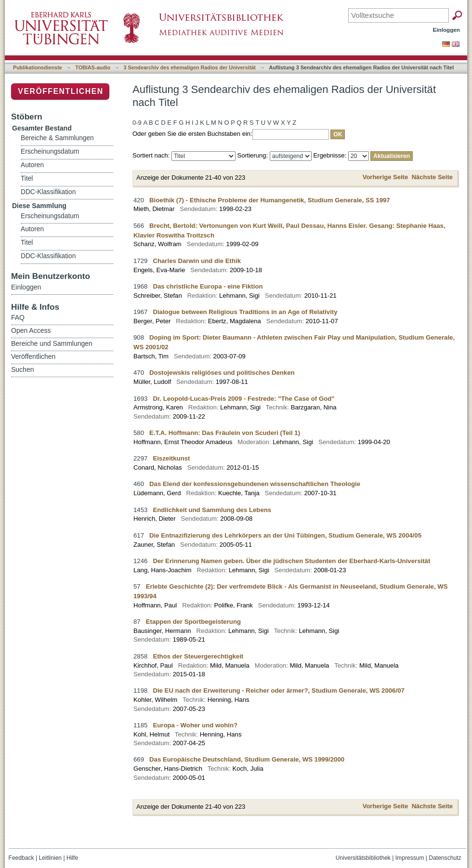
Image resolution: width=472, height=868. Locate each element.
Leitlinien (50, 858)
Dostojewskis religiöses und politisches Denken (222, 373)
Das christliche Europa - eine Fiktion (208, 286)
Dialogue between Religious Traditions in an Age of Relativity (245, 312)
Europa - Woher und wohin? (195, 725)
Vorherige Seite (385, 177)
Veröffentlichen (60, 91)
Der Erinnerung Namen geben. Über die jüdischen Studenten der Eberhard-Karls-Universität (291, 561)
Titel (27, 178)
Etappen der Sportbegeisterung (193, 622)
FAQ (18, 317)
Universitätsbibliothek (363, 858)
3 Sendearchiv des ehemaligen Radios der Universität (190, 67)
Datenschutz (445, 858)
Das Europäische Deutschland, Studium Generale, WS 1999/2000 (247, 759)
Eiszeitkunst (171, 458)
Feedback (21, 858)
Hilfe (72, 858)
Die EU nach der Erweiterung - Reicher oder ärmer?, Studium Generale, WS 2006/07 (278, 690)
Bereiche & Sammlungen (57, 138)
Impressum (410, 858)
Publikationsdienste (38, 67)
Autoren (32, 165)
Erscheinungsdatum (50, 151)
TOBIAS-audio (93, 67)
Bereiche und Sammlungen (52, 343)
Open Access (31, 330)
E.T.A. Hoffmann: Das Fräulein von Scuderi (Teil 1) (225, 433)
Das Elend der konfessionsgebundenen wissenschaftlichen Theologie (255, 484)
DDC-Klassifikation (48, 192)
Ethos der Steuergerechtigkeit (198, 656)
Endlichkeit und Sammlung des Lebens (212, 510)
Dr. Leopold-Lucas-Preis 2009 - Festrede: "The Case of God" (243, 399)
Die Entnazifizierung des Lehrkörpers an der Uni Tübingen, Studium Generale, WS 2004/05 (285, 535)
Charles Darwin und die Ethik (197, 261)
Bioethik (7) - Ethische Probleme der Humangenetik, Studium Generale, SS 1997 (270, 200)
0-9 (137, 123)
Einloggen (447, 30)
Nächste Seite (432, 177)
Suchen (22, 369)
